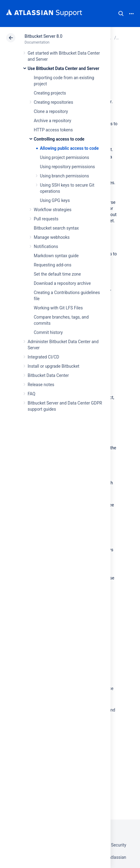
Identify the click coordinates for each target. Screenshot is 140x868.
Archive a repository (52, 121)
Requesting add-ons (52, 265)
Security (119, 845)
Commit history (48, 332)
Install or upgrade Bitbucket (53, 366)
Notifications (46, 246)
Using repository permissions (67, 167)
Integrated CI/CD (43, 357)
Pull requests (46, 219)
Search (121, 14)
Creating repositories (53, 102)
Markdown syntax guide (56, 256)
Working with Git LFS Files (58, 308)
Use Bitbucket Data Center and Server (63, 68)
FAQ (31, 394)
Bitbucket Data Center (48, 375)
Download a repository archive (62, 283)
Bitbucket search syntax (56, 228)
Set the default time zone (57, 274)
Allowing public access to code (69, 148)
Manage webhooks (52, 237)
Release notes (41, 385)
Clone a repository (51, 111)
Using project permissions (64, 157)
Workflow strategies (53, 210)
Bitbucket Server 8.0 (43, 36)
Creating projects (50, 93)
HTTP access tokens (53, 130)
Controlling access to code (59, 139)
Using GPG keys (55, 200)
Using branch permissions (64, 176)
